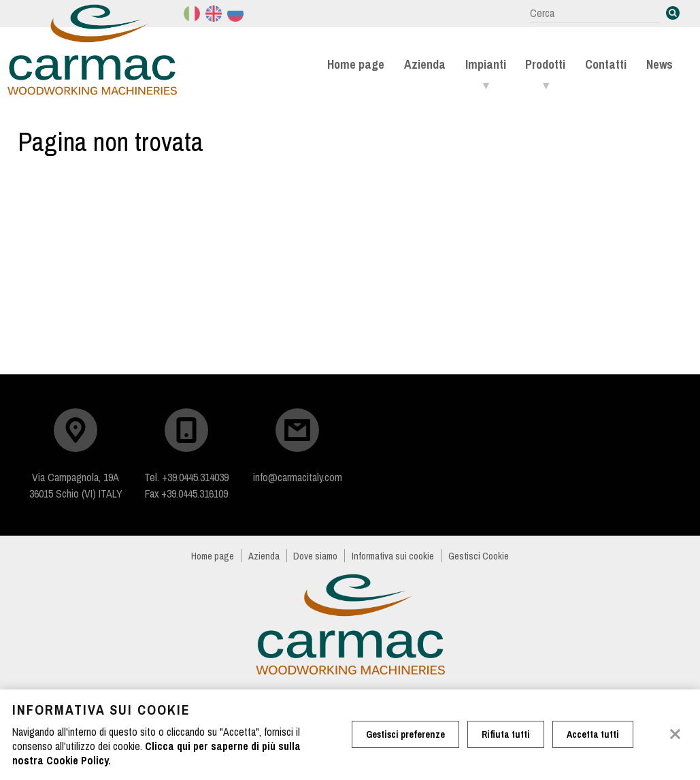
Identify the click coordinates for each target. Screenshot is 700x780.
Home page (356, 64)
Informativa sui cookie (393, 556)
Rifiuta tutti (506, 734)
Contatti (606, 64)
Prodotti (545, 64)
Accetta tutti (593, 734)
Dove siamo (315, 556)
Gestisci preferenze (405, 734)
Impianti (486, 64)
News (660, 64)
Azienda (425, 64)
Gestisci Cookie (479, 556)
